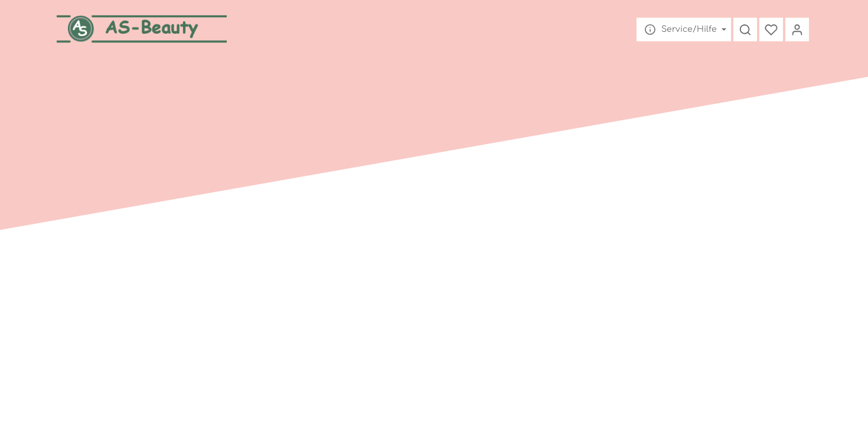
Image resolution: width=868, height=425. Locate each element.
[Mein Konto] (797, 30)
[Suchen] (745, 30)
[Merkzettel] (771, 30)
